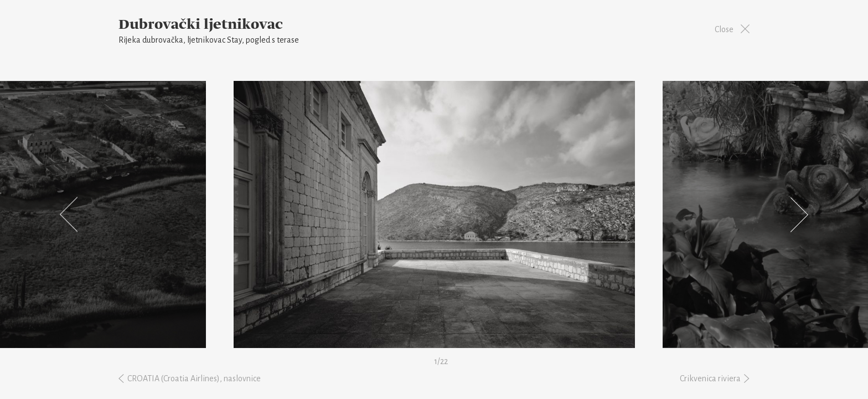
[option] (434, 214)
